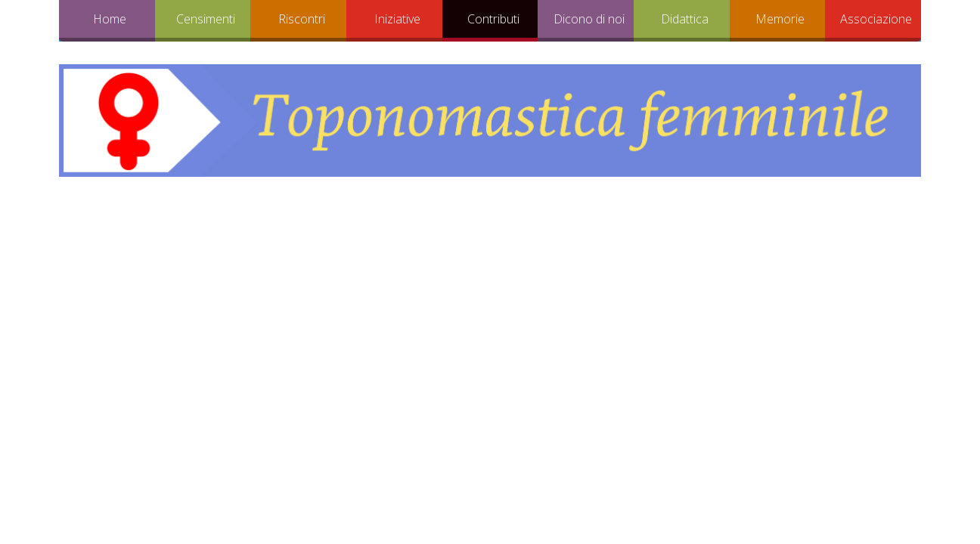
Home (110, 19)
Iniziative (397, 19)
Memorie (780, 19)
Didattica (685, 19)
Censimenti (206, 19)
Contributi (493, 19)
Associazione (876, 19)
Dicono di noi (589, 19)
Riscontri (302, 19)
